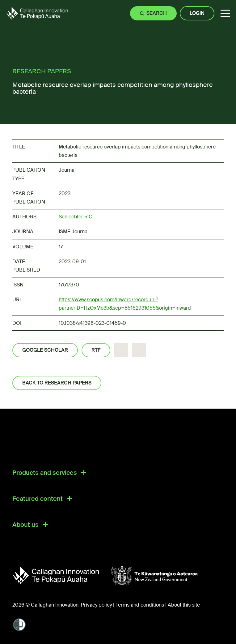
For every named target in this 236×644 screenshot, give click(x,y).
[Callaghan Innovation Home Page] (37, 13)
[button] (225, 13)
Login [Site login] (197, 13)
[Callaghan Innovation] (62, 575)
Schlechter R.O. (76, 217)
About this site (184, 605)
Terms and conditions (140, 605)
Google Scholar (45, 350)
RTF (96, 350)
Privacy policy (96, 605)
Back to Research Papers (57, 383)
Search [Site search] (157, 13)
